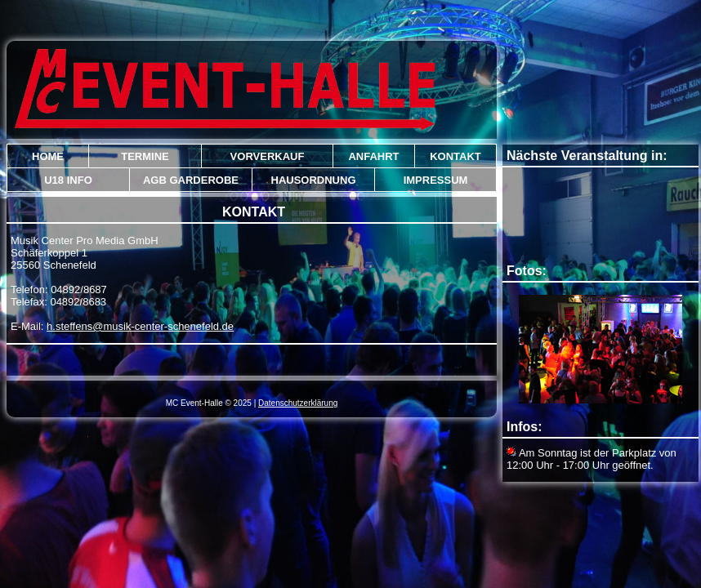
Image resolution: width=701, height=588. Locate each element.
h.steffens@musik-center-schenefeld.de (140, 326)
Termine (145, 156)
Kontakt (455, 156)
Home (48, 156)
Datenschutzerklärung (298, 403)
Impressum (436, 180)
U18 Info (68, 180)
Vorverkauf (268, 156)
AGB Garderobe (191, 180)
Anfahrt (373, 156)
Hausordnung (314, 180)
